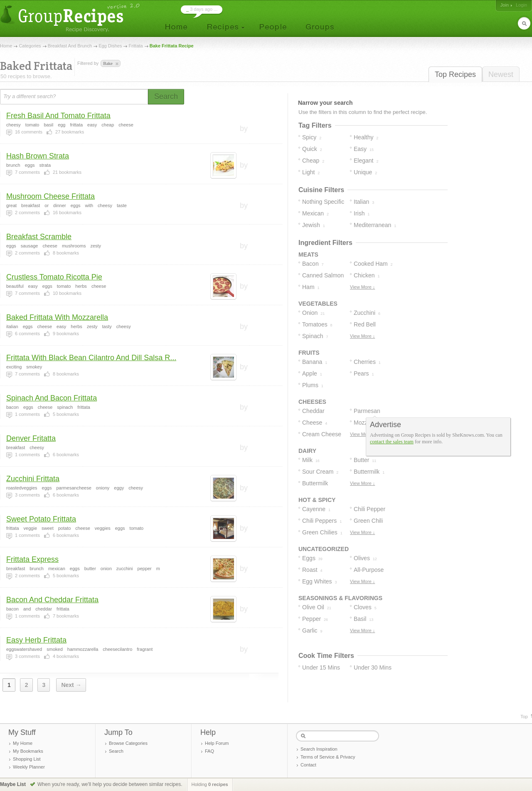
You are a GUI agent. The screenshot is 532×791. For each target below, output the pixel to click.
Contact (308, 765)
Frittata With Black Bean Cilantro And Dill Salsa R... (91, 358)
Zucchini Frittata (33, 479)
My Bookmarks (28, 751)
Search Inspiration (319, 749)
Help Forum (217, 743)
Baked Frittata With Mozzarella (57, 317)
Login (521, 5)
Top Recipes (455, 74)
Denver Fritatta (31, 438)
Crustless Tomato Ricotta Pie (54, 277)
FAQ (209, 751)
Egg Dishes (110, 46)
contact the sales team (392, 442)
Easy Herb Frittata (36, 640)
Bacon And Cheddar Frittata (52, 600)
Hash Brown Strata (38, 156)
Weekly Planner (29, 767)
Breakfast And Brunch (70, 46)
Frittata (135, 46)
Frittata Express (32, 559)
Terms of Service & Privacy (328, 757)
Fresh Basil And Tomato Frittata (58, 116)
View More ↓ (362, 287)
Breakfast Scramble (39, 237)
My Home (23, 743)
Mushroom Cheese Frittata (50, 196)
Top (524, 717)
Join (505, 5)
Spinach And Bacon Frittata (52, 398)
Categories (30, 46)
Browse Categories (128, 743)
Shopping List (27, 759)
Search (116, 751)
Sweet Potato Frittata (41, 519)
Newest (501, 74)
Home (6, 46)
